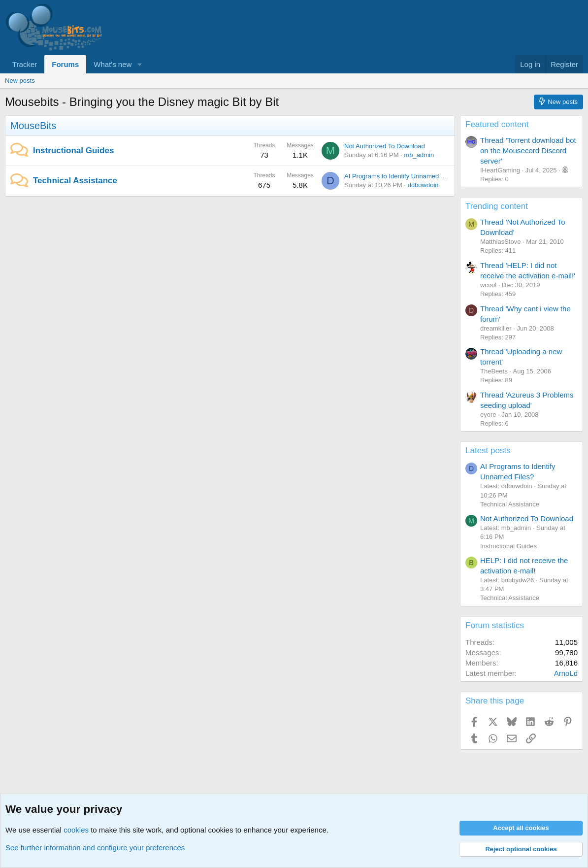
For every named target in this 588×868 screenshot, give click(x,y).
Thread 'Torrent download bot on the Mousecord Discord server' (528, 150)
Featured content (497, 124)
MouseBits (33, 126)
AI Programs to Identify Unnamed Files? (401, 176)
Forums (65, 64)
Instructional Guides (73, 150)
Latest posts (488, 451)
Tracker (25, 64)
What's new (113, 64)
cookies (76, 830)
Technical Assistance (75, 181)
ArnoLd (566, 673)
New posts (20, 81)
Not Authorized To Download (385, 146)
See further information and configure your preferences (95, 848)
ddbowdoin (423, 185)
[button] (139, 64)
